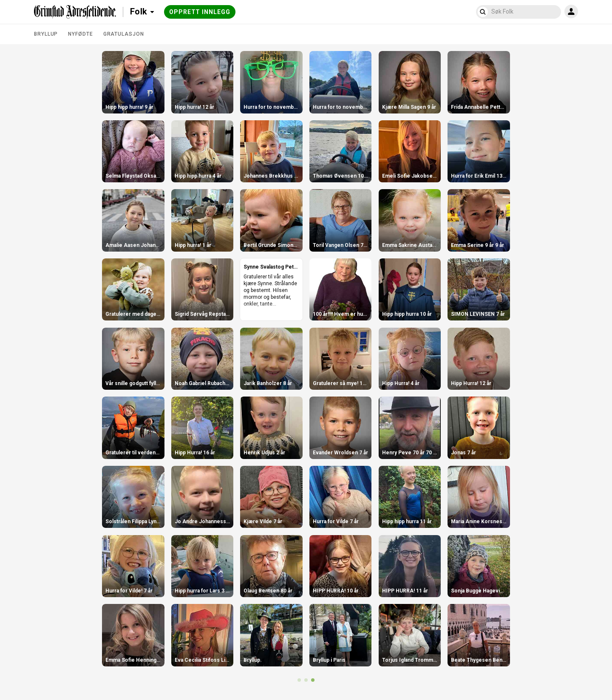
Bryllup (46, 34)
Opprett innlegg (200, 12)
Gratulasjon (124, 34)
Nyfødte (80, 34)
